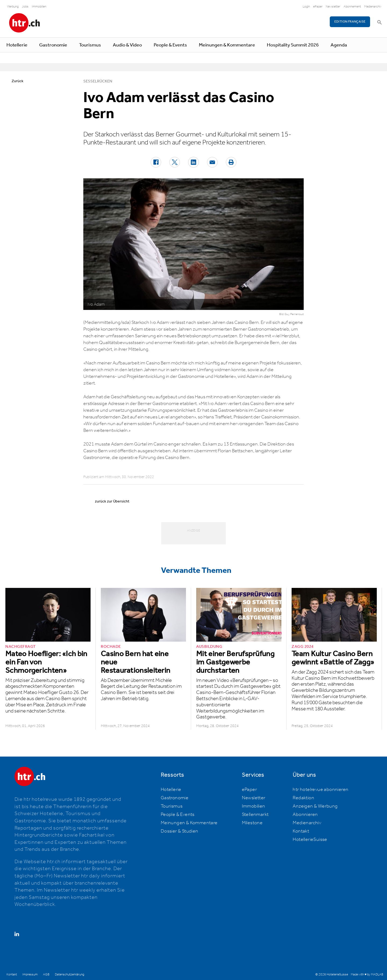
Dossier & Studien (180, 831)
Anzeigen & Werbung (315, 806)
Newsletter (333, 7)
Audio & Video (127, 45)
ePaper (318, 7)
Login (306, 7)
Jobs (25, 7)
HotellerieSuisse (310, 840)
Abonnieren (305, 815)
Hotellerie (17, 45)
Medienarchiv (373, 7)
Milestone (252, 823)
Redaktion (303, 798)
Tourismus (90, 45)
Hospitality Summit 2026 (293, 45)
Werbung (13, 7)
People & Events (170, 45)
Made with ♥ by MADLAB (367, 974)
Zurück (17, 81)
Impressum (30, 974)
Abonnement (352, 7)
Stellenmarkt (255, 815)
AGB (46, 974)
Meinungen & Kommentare (227, 45)
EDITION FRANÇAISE (350, 22)
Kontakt (301, 831)
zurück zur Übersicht (112, 501)
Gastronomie (53, 45)
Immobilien (39, 7)
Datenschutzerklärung (69, 974)
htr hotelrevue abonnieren (320, 790)
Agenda (339, 45)
